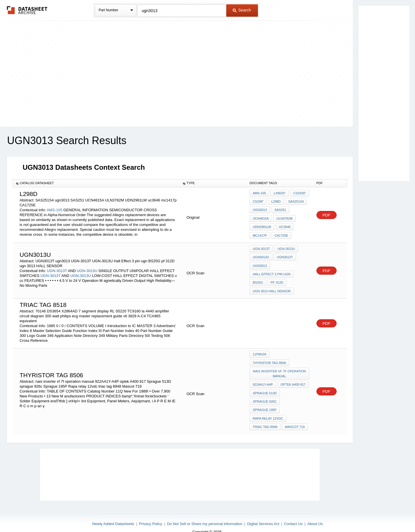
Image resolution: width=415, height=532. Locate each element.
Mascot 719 (294, 416)
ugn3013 (260, 210)
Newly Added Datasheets (113, 513)
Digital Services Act (263, 513)
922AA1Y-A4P (263, 378)
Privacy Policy (151, 513)
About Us (315, 513)
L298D (275, 202)
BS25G (258, 279)
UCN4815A (261, 218)
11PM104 (260, 349)
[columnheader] (96, 183)
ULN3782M (284, 218)
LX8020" (279, 195)
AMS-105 (54, 210)
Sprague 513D (265, 385)
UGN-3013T (57, 268)
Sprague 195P (265, 401)
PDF (327, 215)
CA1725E (281, 233)
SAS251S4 (295, 202)
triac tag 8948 (265, 416)
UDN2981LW (262, 226)
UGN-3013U (87, 268)
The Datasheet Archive (27, 10)
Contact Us (293, 513)
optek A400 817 (293, 378)
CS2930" (299, 195)
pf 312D (276, 279)
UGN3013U (261, 256)
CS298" (258, 202)
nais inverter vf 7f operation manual (280, 367)
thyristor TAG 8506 (269, 357)
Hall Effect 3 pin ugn (272, 271)
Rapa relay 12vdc (268, 409)
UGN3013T (284, 256)
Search (242, 10)
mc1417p (260, 233)
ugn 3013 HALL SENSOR (272, 287)
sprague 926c (265, 393)
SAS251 (280, 210)
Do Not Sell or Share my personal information (205, 513)
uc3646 (284, 226)
